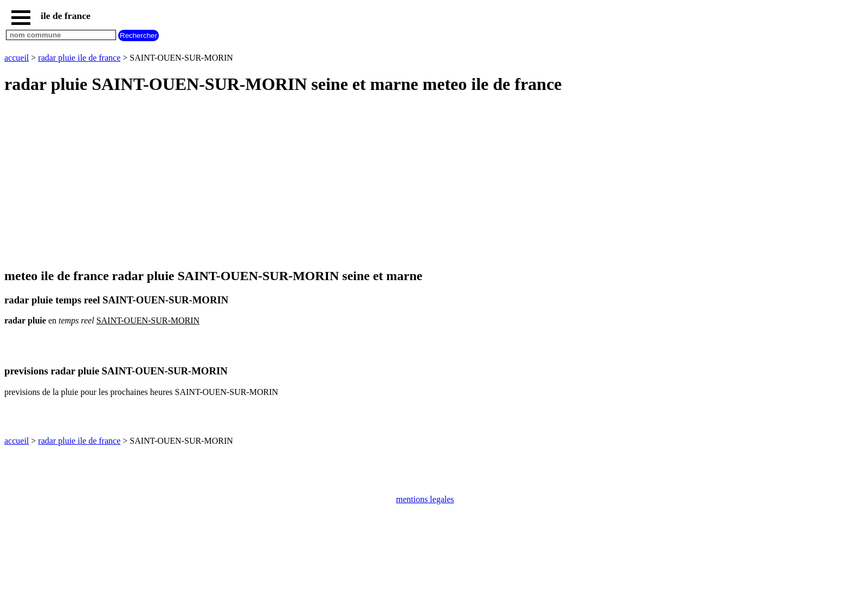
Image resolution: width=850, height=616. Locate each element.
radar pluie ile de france (79, 58)
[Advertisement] (330, 182)
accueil (17, 58)
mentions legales (425, 499)
